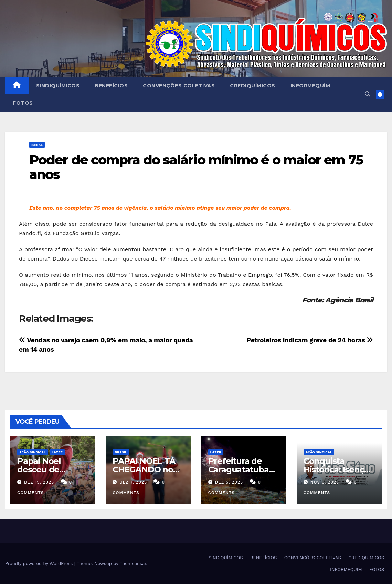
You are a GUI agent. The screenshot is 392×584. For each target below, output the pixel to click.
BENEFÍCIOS (111, 86)
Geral (37, 145)
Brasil (121, 452)
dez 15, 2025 (39, 482)
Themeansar (133, 564)
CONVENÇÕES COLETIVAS (179, 86)
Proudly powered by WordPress (40, 564)
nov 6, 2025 (325, 482)
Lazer (57, 452)
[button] (368, 94)
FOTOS (23, 103)
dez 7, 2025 (133, 482)
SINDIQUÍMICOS (58, 86)
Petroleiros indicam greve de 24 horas (310, 340)
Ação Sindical (33, 452)
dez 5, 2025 (229, 482)
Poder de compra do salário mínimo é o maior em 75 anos (196, 167)
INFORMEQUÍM (310, 86)
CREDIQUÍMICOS (253, 86)
